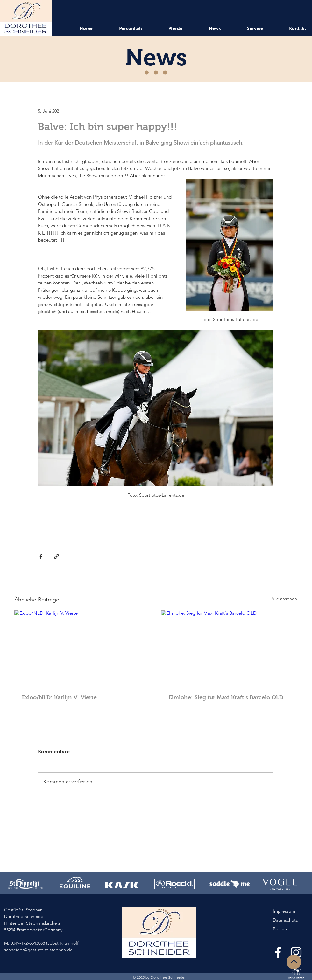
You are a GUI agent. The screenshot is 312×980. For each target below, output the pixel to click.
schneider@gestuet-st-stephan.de (38, 950)
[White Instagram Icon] (296, 952)
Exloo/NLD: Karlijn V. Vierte (59, 697)
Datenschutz (285, 920)
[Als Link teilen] (57, 556)
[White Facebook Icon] (278, 952)
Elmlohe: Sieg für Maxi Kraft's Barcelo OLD (226, 697)
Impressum (284, 911)
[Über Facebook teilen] (41, 556)
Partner (280, 929)
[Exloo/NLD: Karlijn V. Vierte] (82, 648)
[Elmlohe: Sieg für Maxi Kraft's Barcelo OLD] (229, 648)
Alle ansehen (284, 599)
